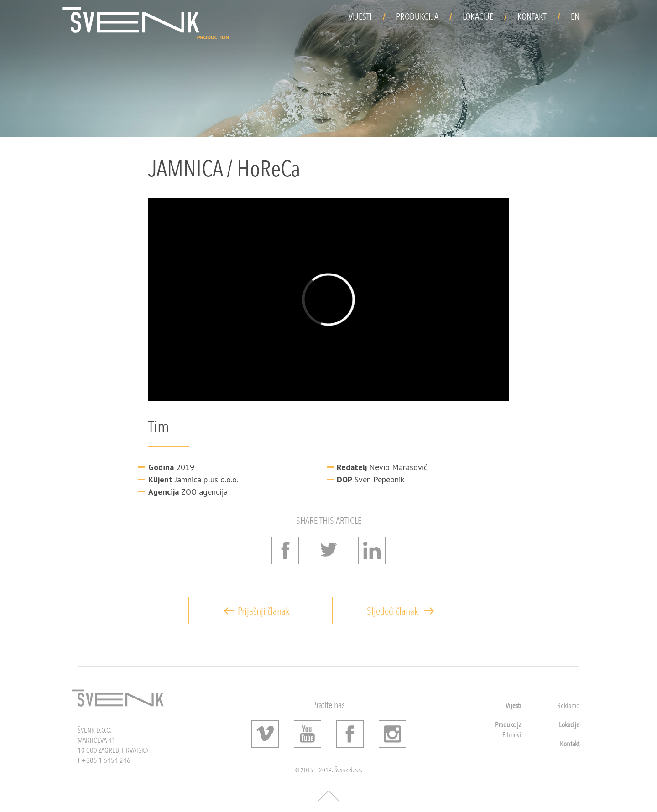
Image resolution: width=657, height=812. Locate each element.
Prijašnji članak (257, 611)
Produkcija (417, 16)
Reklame (568, 706)
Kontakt (532, 16)
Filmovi (512, 735)
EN (575, 16)
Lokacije (478, 16)
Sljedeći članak (400, 611)
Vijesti (360, 16)
